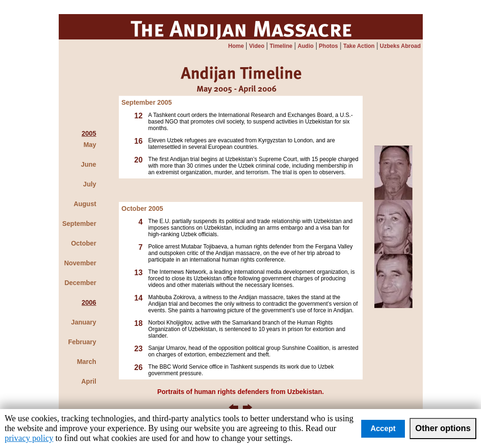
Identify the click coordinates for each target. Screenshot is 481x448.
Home (236, 46)
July (90, 184)
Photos (329, 46)
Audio (306, 46)
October (84, 243)
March (87, 362)
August (85, 204)
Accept (383, 429)
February (82, 342)
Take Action (359, 46)
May (90, 145)
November (80, 263)
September (79, 224)
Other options (443, 428)
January (84, 322)
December (80, 283)
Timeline (281, 46)
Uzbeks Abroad (400, 46)
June (89, 164)
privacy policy (29, 438)
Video (256, 46)
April (89, 381)
